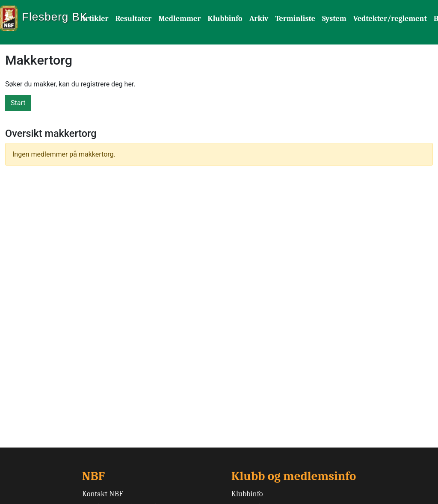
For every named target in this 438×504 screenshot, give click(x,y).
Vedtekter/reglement (390, 19)
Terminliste (295, 19)
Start (18, 103)
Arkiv (259, 19)
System (334, 19)
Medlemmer (179, 19)
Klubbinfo (225, 19)
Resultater (134, 19)
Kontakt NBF (102, 494)
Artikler (95, 19)
